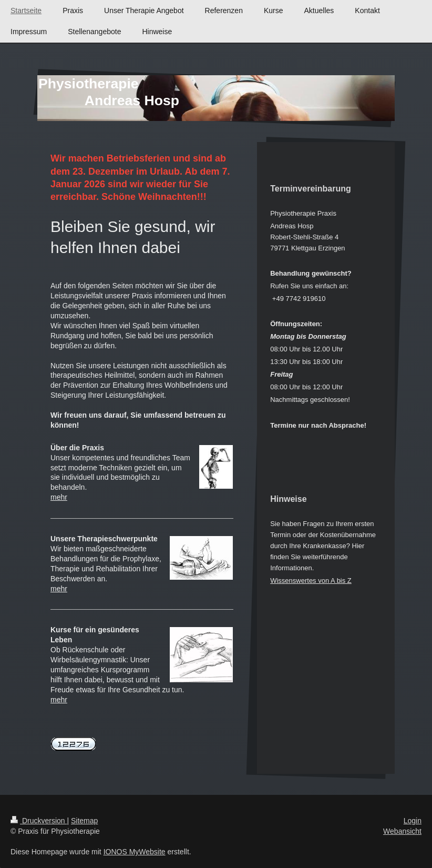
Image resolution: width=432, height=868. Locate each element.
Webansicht (402, 831)
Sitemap (84, 821)
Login (413, 821)
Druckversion (39, 821)
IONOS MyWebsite (135, 852)
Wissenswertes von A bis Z (311, 581)
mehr (59, 497)
